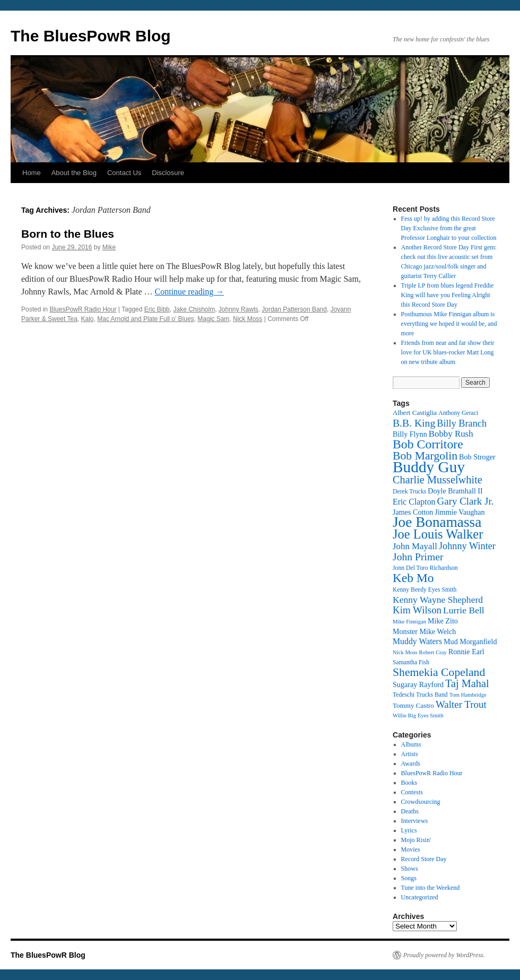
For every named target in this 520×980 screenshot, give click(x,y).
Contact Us (124, 173)
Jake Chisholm (194, 309)
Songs (409, 878)
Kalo (88, 319)
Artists (410, 754)
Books (409, 783)
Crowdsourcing (421, 802)
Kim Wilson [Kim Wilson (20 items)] (417, 610)
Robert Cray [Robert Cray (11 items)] (432, 652)
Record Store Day (424, 859)
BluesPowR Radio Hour (83, 309)
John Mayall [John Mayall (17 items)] (415, 546)
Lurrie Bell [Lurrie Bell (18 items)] (464, 610)
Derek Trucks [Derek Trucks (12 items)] (409, 492)
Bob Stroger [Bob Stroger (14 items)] (477, 457)
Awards (411, 764)
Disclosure (168, 173)
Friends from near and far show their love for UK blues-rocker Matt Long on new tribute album (448, 352)
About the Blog (74, 173)
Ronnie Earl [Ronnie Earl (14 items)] (466, 652)
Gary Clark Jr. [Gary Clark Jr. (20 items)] (466, 501)
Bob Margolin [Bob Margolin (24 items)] (425, 456)
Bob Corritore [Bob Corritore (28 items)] (428, 444)
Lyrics (409, 830)
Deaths (410, 811)
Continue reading (190, 292)
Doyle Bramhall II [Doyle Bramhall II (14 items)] (455, 491)
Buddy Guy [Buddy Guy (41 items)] (429, 467)
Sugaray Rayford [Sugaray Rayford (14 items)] (418, 684)
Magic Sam (213, 319)
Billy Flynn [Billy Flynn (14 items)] (410, 434)
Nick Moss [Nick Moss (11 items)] (405, 652)
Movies (411, 849)
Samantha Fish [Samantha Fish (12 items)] (411, 662)
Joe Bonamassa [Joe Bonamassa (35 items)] (437, 522)
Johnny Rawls (239, 309)
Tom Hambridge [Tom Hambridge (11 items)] (468, 695)
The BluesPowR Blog (91, 36)
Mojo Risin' (416, 840)
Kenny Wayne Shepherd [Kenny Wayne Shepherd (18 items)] (438, 600)
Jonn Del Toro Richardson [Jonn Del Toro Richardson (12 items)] (425, 568)
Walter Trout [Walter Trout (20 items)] (461, 704)
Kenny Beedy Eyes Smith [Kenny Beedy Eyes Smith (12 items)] (424, 590)
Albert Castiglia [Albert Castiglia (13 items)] (415, 413)
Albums (411, 744)
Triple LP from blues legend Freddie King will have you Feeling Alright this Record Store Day (448, 295)
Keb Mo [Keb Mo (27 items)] (413, 578)
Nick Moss (248, 319)
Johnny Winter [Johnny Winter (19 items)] (467, 546)
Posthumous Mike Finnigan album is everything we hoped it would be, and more (449, 324)
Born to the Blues (68, 234)
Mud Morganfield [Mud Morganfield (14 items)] (470, 641)
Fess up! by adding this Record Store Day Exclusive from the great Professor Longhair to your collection (449, 228)
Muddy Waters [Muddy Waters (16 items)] (417, 641)
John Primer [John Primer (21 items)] (418, 557)
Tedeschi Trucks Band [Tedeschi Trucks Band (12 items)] (420, 695)
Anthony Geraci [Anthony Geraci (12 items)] (458, 413)
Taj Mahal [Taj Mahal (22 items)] (467, 683)
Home (32, 173)
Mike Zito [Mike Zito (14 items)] (443, 621)
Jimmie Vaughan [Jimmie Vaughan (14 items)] (460, 512)
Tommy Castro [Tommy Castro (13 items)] (413, 705)
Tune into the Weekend (431, 888)
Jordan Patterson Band (294, 309)
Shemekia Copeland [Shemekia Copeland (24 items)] (439, 672)
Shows (410, 869)
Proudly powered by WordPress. (444, 955)
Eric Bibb (157, 309)
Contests (412, 792)
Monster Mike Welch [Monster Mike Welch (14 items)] (424, 631)
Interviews (415, 821)
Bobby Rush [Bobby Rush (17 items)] (451, 434)
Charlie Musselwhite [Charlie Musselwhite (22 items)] (437, 480)
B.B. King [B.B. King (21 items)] (414, 423)
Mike (109, 247)
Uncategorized (420, 897)
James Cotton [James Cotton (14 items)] (413, 512)
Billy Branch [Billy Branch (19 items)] (462, 423)
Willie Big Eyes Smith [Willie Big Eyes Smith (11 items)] (418, 716)
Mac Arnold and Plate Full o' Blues (145, 319)
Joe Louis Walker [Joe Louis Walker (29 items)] (438, 534)
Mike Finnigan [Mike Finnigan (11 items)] (409, 622)
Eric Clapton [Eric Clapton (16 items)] (414, 502)
